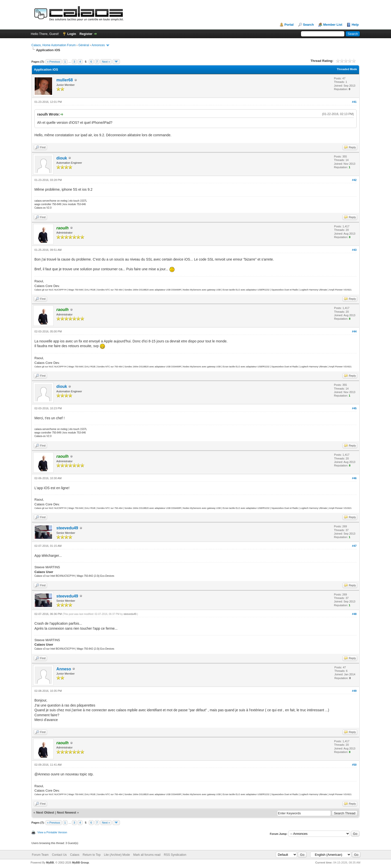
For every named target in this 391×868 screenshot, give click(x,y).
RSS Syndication (175, 855)
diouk (62, 158)
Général (84, 45)
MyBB (50, 863)
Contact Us (59, 855)
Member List (333, 25)
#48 (354, 614)
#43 (354, 250)
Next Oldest (45, 812)
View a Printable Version (52, 832)
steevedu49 (67, 528)
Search (308, 25)
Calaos (75, 855)
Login (72, 34)
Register (86, 34)
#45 (354, 408)
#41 (354, 102)
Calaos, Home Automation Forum (53, 45)
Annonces (98, 45)
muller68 (65, 80)
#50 (354, 765)
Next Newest (66, 812)
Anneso (64, 669)
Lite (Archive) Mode (117, 855)
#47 (354, 546)
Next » (106, 62)
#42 (354, 180)
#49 (354, 691)
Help (355, 25)
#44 (354, 331)
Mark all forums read (147, 855)
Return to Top (92, 855)
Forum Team (40, 855)
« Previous (54, 62)
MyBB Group (80, 863)
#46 (354, 478)
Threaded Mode (347, 69)
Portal (289, 25)
